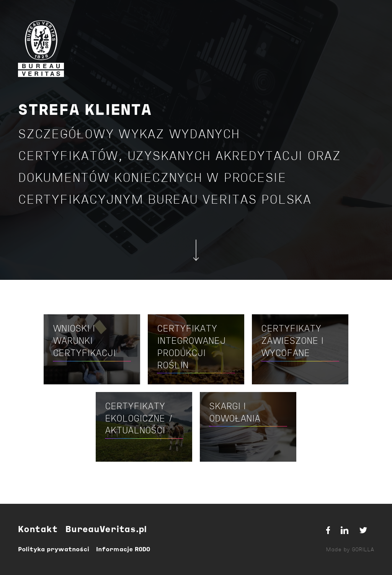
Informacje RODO (123, 550)
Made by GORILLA (350, 550)
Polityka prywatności (54, 550)
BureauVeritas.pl (106, 530)
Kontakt (38, 530)
